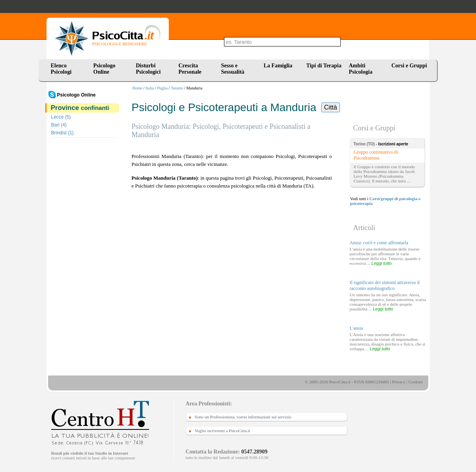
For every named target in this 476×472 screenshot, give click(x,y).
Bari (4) (59, 125)
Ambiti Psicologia (361, 69)
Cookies (415, 382)
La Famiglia (280, 66)
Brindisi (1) (63, 133)
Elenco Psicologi (61, 69)
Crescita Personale (190, 69)
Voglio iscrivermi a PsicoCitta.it (223, 431)
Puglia (162, 88)
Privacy (399, 382)
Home (137, 88)
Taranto (177, 88)
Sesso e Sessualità (233, 69)
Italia (150, 88)
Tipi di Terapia (324, 66)
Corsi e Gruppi (409, 66)
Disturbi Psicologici (148, 69)
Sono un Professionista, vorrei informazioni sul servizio (243, 417)
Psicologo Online (105, 69)
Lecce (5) (61, 117)
